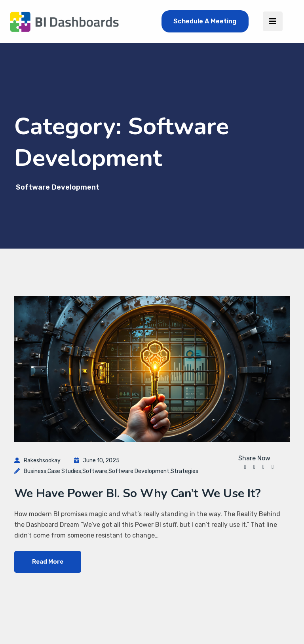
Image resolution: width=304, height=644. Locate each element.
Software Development (139, 471)
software (95, 471)
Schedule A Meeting (205, 21)
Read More (48, 562)
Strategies (184, 471)
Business (35, 471)
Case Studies (64, 471)
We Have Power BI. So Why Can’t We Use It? (138, 493)
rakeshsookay (42, 461)
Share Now (254, 458)
